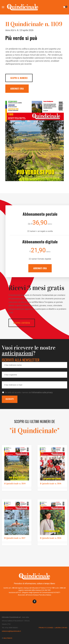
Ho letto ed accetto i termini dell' (27, 393)
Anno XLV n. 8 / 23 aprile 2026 (19, 30)
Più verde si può (21, 38)
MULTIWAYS (8, 638)
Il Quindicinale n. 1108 (51, 484)
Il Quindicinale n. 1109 (34, 24)
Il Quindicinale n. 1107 (15, 538)
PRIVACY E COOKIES (46, 628)
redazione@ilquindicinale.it (11, 631)
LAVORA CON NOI (61, 628)
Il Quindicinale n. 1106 (51, 538)
